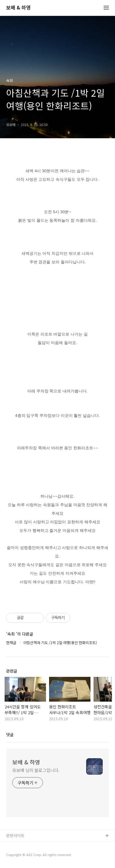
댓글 (10, 734)
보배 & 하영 (18, 8)
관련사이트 (15, 835)
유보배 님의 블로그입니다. (36, 770)
